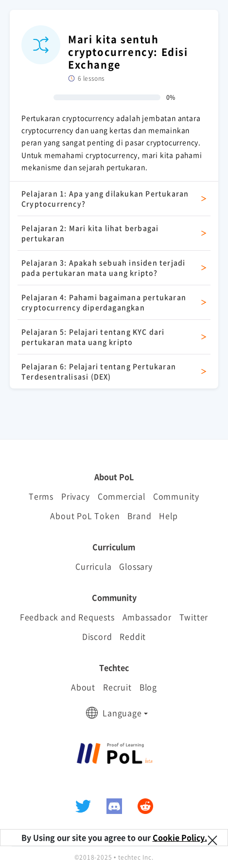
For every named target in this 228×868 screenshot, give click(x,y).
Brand (139, 516)
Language (122, 713)
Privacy (76, 496)
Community (176, 496)
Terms (41, 496)
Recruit (117, 687)
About (83, 687)
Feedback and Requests (67, 617)
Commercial (122, 496)
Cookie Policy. (180, 837)
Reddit (133, 636)
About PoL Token (85, 516)
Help (168, 516)
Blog (148, 687)
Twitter (194, 617)
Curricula (93, 566)
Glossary (136, 566)
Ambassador (147, 617)
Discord (97, 636)
